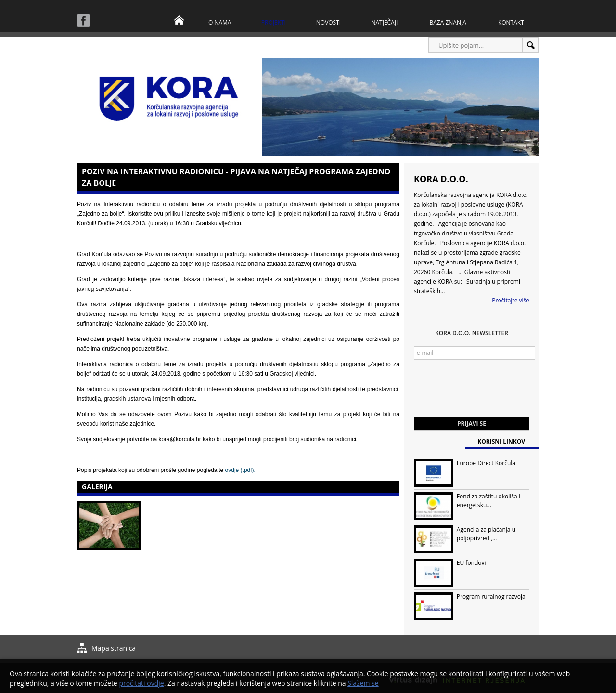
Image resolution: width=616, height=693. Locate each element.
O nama (220, 22)
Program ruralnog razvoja (491, 596)
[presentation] (487, 393)
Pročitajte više (511, 300)
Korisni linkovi (502, 441)
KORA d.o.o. (441, 179)
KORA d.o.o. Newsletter (472, 333)
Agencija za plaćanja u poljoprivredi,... (486, 534)
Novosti (328, 22)
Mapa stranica (114, 648)
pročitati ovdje (141, 683)
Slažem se (363, 683)
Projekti (274, 22)
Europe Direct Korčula (486, 463)
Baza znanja (448, 22)
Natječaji (384, 22)
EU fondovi (471, 563)
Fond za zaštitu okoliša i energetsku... (488, 501)
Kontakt (511, 22)
